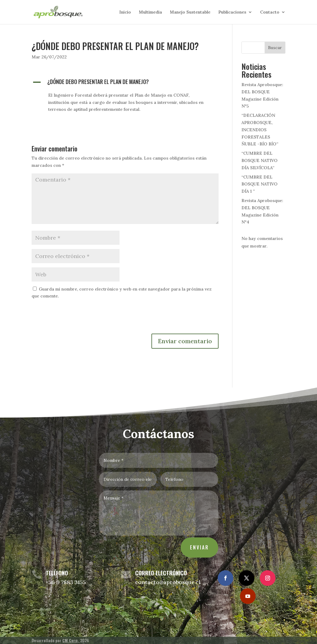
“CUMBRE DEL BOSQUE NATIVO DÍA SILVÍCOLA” (260, 160)
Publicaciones (232, 12)
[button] (125, 83)
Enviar (198, 544)
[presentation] (77, 319)
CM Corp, (71, 640)
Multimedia (150, 12)
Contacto (270, 12)
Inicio (125, 12)
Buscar (275, 48)
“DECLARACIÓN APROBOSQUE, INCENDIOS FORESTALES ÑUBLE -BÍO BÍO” (260, 130)
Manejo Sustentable (190, 12)
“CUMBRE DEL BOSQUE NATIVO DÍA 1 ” (260, 184)
